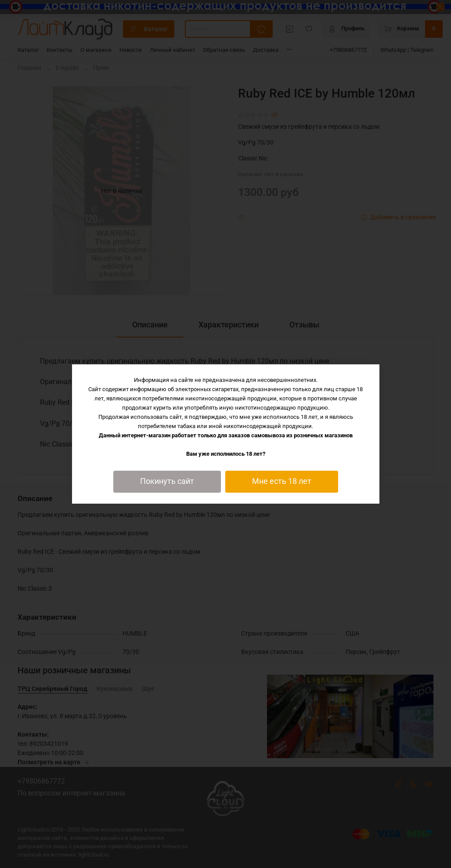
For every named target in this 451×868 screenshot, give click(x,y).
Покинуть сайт (167, 481)
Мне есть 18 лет (282, 481)
